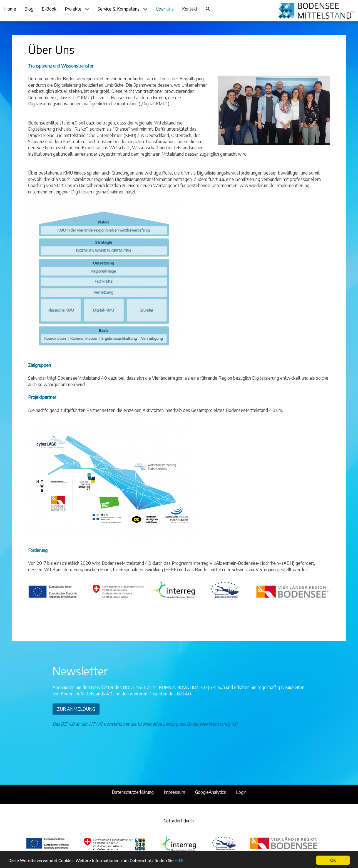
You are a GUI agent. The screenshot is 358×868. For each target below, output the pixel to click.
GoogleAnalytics (211, 792)
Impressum (174, 792)
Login (241, 792)
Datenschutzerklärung (133, 792)
